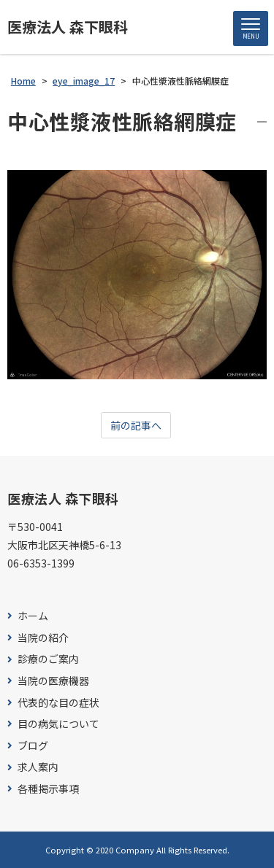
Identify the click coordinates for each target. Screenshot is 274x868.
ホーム (33, 616)
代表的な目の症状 (58, 703)
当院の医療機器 (53, 681)
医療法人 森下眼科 (68, 27)
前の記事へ (136, 425)
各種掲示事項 (48, 789)
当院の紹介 (43, 638)
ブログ (33, 746)
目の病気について (58, 724)
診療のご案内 (48, 659)
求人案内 (38, 767)
